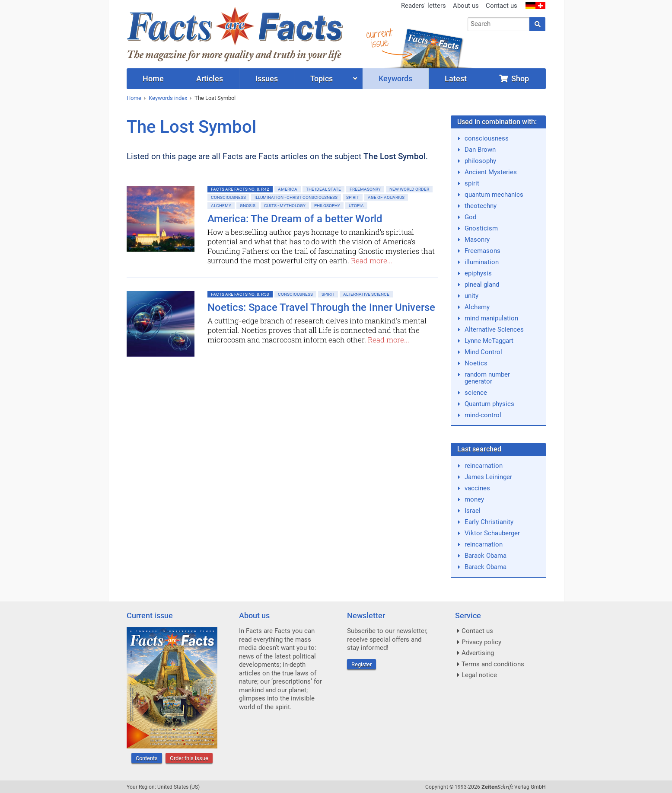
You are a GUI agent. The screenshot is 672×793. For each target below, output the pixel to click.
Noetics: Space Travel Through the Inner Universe (321, 307)
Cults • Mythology (285, 206)
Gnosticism (481, 228)
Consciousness (228, 197)
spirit (472, 183)
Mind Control (483, 352)
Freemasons (483, 251)
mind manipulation (491, 318)
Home (134, 98)
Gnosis (248, 206)
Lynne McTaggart (489, 341)
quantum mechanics (494, 195)
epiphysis (478, 273)
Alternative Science (366, 294)
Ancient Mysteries (491, 172)
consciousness (487, 138)
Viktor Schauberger (492, 533)
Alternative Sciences (494, 329)
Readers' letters (424, 6)
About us (466, 6)
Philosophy (327, 206)
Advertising (478, 653)
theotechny (481, 206)
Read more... (372, 261)
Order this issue (189, 758)
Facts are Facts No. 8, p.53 (240, 294)
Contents (147, 758)
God (470, 217)
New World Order (409, 189)
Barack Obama (486, 556)
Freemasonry (365, 189)
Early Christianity (489, 522)
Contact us (502, 6)
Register (361, 664)
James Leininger (488, 477)
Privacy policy (481, 642)
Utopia (356, 206)
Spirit (353, 197)
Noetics (476, 363)
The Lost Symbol (215, 98)
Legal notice (479, 675)
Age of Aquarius (386, 197)
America (288, 189)
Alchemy (221, 206)
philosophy (480, 161)
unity (471, 296)
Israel (473, 511)
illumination (482, 262)
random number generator (487, 378)
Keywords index (168, 98)
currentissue (379, 38)
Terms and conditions (493, 664)
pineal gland (482, 285)
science (476, 393)
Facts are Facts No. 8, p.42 (240, 189)
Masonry (477, 240)
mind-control (483, 415)
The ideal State (323, 189)
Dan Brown (480, 150)
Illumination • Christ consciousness (296, 197)
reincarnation (484, 466)
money (474, 499)
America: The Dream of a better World (295, 219)
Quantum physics (489, 404)
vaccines (477, 488)
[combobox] (498, 24)
